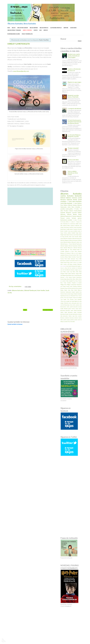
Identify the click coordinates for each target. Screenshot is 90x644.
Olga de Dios (70, 279)
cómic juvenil (70, 307)
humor (80, 309)
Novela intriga (64, 279)
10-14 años (63, 222)
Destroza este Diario (74, 235)
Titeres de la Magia (77, 298)
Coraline (66, 231)
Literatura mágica (74, 270)
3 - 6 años (72, 222)
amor (70, 303)
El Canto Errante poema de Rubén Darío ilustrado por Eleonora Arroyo (75, 122)
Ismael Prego (67, 262)
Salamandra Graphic (70, 292)
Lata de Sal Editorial (65, 270)
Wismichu (66, 303)
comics (68, 218)
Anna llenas (67, 227)
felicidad (66, 309)
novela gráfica (69, 209)
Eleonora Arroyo (69, 255)
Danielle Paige (75, 233)
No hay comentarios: (15, 286)
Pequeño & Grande (77, 283)
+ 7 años (69, 201)
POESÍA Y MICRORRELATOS (27, 34)
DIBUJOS (14, 28)
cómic (69, 207)
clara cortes (73, 305)
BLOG (40, 30)
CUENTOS (36, 30)
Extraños (74, 257)
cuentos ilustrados (67, 196)
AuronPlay (79, 227)
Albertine (77, 226)
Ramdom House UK (65, 288)
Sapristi (77, 292)
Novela (70, 277)
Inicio (25, 310)
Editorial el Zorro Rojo (71, 251)
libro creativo (79, 316)
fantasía (74, 218)
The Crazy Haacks (68, 298)
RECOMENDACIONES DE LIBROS (14, 34)
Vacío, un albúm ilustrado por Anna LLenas (73, 173)
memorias (72, 318)
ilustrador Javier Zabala (71, 310)
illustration (63, 310)
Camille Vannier (70, 229)
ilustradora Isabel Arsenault (75, 312)
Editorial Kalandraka (73, 246)
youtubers (63, 201)
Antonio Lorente (73, 227)
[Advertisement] (30, 228)
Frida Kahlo (67, 259)
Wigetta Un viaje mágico (74, 82)
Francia (62, 259)
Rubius (62, 290)
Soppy (72, 294)
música (80, 318)
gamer (70, 309)
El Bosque (68, 253)
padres (65, 320)
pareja (68, 320)
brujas (68, 305)
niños (62, 320)
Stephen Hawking (78, 294)
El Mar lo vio (74, 253)
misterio (76, 318)
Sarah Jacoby (67, 294)
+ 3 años (70, 211)
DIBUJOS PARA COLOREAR (23, 28)
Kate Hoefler (41, 290)
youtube (66, 322)
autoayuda (74, 303)
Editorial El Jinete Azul (76, 242)
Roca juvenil (79, 288)
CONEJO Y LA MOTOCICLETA (19, 44)
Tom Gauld (63, 299)
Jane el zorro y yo (74, 262)
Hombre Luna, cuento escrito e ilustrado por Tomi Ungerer (74, 56)
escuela (80, 307)
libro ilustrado (68, 203)
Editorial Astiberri (67, 242)
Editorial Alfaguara (65, 240)
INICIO (9, 28)
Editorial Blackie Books (74, 214)
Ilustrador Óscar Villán (76, 259)
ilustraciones (64, 220)
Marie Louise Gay (68, 272)
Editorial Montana (78, 248)
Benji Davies (63, 229)
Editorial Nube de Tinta (66, 250)
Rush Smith (74, 290)
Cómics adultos (67, 233)
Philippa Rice (63, 285)
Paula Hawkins (67, 283)
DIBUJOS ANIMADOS (34, 28)
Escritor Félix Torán (77, 255)
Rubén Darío (67, 290)
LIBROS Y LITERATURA (27, 30)
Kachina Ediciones (77, 264)
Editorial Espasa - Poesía (66, 244)
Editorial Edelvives (66, 198)
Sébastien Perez (74, 296)
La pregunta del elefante (74, 109)
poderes (72, 320)
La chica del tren (67, 268)
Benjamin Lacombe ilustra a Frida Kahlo (73, 96)
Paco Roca (75, 281)
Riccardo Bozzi (73, 288)
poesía (76, 320)
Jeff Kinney (70, 264)
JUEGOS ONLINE (73, 28)
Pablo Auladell (69, 281)
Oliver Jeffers (76, 279)
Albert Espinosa (71, 226)
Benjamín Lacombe (71, 213)
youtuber (70, 220)
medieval (67, 318)
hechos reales (75, 309)
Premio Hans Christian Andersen (74, 286)
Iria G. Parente (73, 216)
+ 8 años (75, 220)
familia (62, 309)
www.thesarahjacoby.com (21, 71)
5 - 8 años (75, 211)
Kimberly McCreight (76, 266)
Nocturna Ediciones (66, 200)
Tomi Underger (78, 299)
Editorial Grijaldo (64, 246)
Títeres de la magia (65, 301)
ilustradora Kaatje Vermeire (67, 314)
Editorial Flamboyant (30, 290)
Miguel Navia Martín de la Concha (70, 275)
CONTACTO (46, 30)
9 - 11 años (77, 222)
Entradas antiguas (48, 310)
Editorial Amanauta (73, 240)
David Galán (66, 235)
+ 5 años (75, 203)
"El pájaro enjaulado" (73, 148)
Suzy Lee (68, 296)
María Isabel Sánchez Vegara (72, 274)
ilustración (78, 196)
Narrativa (80, 275)
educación (75, 307)
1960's (67, 222)
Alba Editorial (64, 226)
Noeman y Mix (64, 277)
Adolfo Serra (79, 224)
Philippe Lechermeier (71, 285)
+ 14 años (66, 211)
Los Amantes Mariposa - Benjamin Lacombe (74, 136)
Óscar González (71, 322)
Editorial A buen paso (77, 238)
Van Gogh (72, 301)
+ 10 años (76, 209)
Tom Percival (70, 299)
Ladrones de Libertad (77, 268)
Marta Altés (76, 272)
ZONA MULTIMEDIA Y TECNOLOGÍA (14, 30)
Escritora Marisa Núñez (66, 257)
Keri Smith (69, 266)
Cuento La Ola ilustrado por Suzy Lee (74, 70)
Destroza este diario (73, 160)
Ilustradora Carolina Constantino (68, 261)
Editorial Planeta (65, 216)
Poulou (64, 286)
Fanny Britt (79, 257)
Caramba (75, 229)
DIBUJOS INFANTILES (44, 28)
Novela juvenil (77, 200)
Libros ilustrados (77, 201)
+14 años (79, 220)
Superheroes (63, 296)
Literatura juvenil (77, 198)
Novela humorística (77, 277)
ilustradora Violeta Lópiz (69, 316)
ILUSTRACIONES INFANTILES (56, 28)
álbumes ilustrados (18, 290)
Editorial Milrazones (68, 248)
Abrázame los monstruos (69, 224)
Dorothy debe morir (69, 237)
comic (62, 203)
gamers (80, 218)
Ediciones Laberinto (68, 238)
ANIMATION (66, 28)
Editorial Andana (72, 205)
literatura (62, 318)
